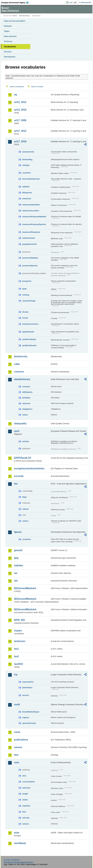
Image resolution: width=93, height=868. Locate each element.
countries (27, 173)
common (19, 372)
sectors (26, 695)
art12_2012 (20, 102)
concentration (29, 782)
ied (16, 581)
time (24, 812)
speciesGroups (29, 723)
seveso (18, 747)
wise (17, 833)
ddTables (26, 398)
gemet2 (18, 550)
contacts (26, 387)
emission (26, 788)
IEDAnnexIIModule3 (25, 599)
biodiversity (21, 356)
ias (16, 573)
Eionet (15, 16)
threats (25, 312)
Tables (7, 31)
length (25, 794)
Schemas (8, 41)
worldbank (20, 843)
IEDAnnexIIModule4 (25, 609)
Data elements (10, 36)
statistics (26, 806)
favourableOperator (31, 179)
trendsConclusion (30, 324)
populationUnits (29, 244)
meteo (25, 800)
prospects (27, 281)
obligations (27, 409)
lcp (16, 675)
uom (17, 762)
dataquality (20, 423)
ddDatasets (27, 392)
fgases (18, 532)
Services (8, 52)
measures (27, 199)
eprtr (17, 431)
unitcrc (25, 521)
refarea (25, 509)
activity (26, 441)
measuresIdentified (31, 205)
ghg (16, 558)
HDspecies (27, 193)
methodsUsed (29, 238)
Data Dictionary (24, 16)
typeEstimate (28, 332)
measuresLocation (31, 211)
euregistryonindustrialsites (29, 468)
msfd (17, 704)
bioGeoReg (27, 159)
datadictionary (22, 379)
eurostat (19, 476)
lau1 (16, 649)
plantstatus (27, 688)
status (25, 415)
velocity (26, 818)
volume (26, 824)
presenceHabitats (30, 258)
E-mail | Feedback (12, 860)
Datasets (8, 26)
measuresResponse (31, 232)
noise (17, 732)
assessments (28, 152)
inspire (18, 631)
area (24, 776)
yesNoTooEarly (29, 339)
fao (16, 484)
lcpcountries (28, 682)
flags (24, 497)
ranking (26, 295)
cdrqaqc (26, 165)
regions (26, 717)
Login (71, 2)
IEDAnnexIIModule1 (25, 588)
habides (19, 565)
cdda (17, 364)
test (16, 755)
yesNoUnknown (29, 345)
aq (15, 95)
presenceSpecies (30, 266)
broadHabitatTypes (31, 712)
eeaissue (26, 403)
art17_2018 (20, 141)
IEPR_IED (20, 620)
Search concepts (37, 87)
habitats (26, 187)
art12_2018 (20, 110)
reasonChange (29, 301)
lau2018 (18, 664)
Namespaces (10, 57)
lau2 (16, 656)
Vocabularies (10, 47)
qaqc (24, 289)
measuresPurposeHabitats (34, 217)
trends (25, 318)
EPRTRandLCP (23, 458)
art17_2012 (20, 131)
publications (21, 740)
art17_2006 (20, 120)
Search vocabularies (17, 87)
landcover (20, 641)
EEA (16, 3)
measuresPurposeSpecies (34, 224)
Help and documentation (15, 21)
